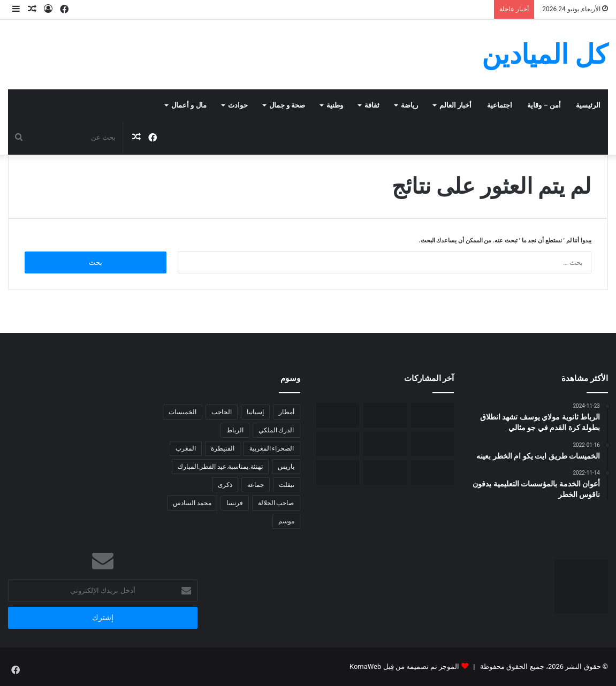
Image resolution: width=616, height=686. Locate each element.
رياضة (409, 105)
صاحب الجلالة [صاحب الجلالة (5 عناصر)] (276, 503)
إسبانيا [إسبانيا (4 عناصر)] (255, 412)
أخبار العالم (455, 105)
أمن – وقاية (544, 105)
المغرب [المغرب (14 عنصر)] (186, 448)
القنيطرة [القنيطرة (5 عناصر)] (223, 448)
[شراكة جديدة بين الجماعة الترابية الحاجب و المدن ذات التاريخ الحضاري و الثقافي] (385, 472)
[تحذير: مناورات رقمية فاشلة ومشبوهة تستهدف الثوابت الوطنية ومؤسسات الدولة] (385, 415)
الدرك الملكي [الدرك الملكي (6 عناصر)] (276, 430)
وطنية (335, 105)
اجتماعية (500, 105)
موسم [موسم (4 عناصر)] (286, 521)
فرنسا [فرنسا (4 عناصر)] (235, 503)
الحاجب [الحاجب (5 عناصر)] (222, 412)
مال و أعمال (189, 105)
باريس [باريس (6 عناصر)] (286, 467)
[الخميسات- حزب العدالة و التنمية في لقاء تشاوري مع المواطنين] (338, 444)
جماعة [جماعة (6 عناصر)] (256, 485)
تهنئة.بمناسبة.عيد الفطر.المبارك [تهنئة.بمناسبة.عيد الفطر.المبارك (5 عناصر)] (220, 467)
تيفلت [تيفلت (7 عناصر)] (287, 485)
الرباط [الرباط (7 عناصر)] (235, 430)
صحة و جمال (287, 105)
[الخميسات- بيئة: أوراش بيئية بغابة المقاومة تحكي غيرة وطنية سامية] (433, 415)
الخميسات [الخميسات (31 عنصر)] (182, 412)
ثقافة (372, 105)
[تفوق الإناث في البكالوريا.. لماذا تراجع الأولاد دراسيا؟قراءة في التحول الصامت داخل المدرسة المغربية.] (385, 444)
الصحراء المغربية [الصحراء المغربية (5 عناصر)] (272, 448)
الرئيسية (588, 105)
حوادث (238, 105)
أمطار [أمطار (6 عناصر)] (287, 412)
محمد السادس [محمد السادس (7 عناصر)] (192, 503)
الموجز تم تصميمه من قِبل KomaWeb (405, 666)
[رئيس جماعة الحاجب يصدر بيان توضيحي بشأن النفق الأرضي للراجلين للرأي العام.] (338, 472)
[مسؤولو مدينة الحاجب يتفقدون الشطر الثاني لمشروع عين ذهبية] (433, 472)
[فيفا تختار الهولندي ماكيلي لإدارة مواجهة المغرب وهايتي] (338, 415)
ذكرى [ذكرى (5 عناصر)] (225, 485)
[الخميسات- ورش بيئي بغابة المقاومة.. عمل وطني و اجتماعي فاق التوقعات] (433, 444)
